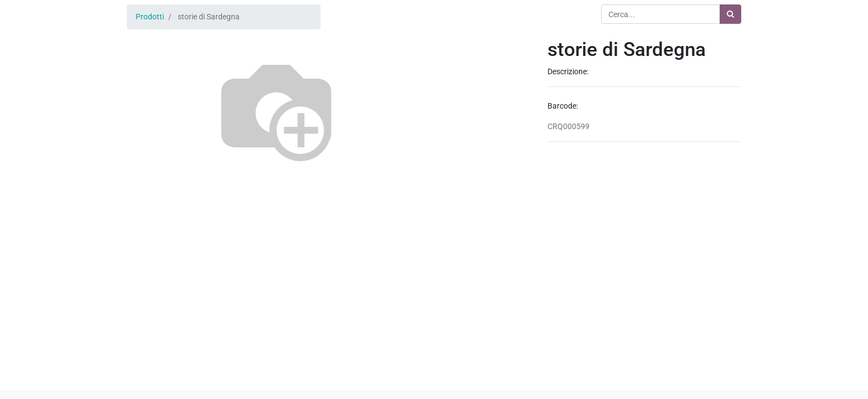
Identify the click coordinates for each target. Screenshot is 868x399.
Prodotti (150, 17)
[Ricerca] (730, 14)
